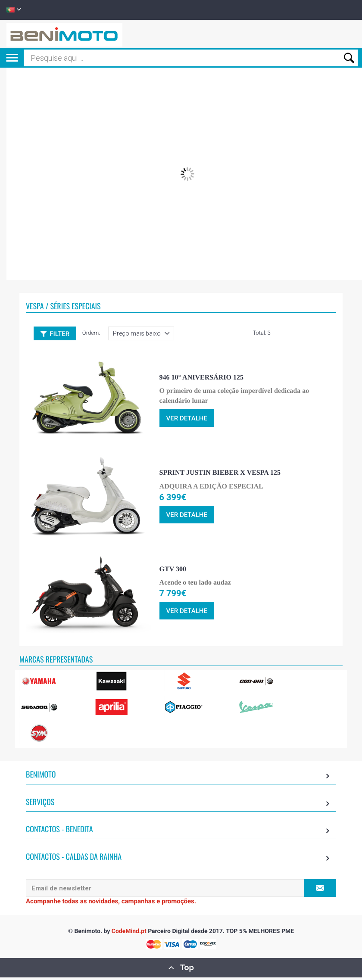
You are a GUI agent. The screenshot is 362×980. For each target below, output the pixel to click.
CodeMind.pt (129, 934)
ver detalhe (187, 421)
